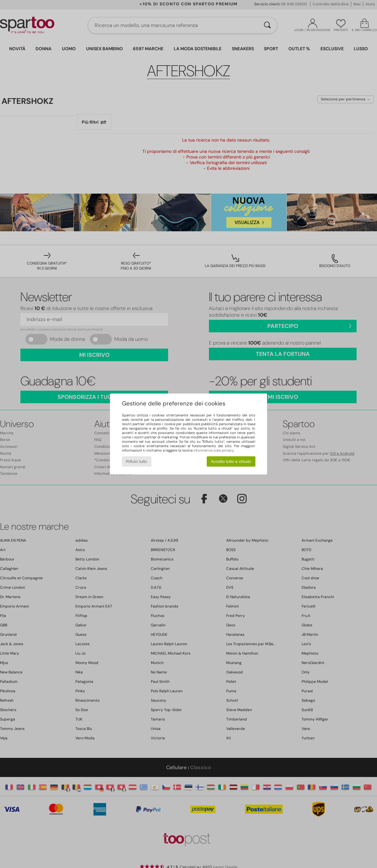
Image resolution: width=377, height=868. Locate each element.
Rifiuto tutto (137, 461)
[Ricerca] (267, 25)
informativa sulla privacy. (214, 450)
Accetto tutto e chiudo (231, 461)
